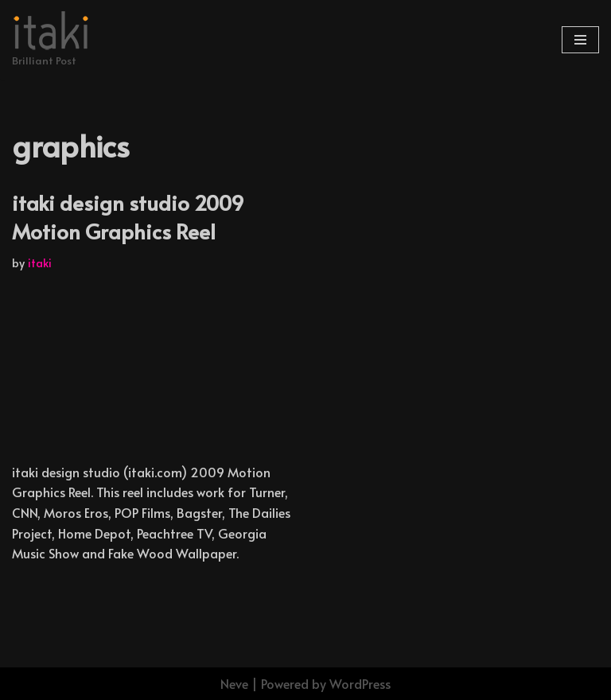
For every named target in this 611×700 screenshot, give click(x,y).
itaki (40, 262)
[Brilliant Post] (52, 40)
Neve (234, 683)
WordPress (360, 683)
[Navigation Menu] (580, 40)
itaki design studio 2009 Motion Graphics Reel (128, 216)
